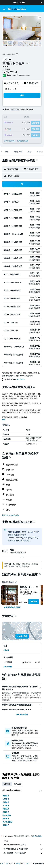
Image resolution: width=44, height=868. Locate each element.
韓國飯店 (6, 809)
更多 (4, 420)
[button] (41, 3)
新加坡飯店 (7, 815)
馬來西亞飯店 (8, 822)
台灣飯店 (6, 799)
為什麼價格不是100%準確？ (23, 853)
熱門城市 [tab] (17, 784)
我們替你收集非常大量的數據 (23, 849)
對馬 (27, 864)
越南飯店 (6, 819)
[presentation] (17, 54)
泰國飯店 (6, 825)
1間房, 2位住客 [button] (11, 89)
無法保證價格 (37, 836)
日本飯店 (6, 806)
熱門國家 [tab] (7, 784)
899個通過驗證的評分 (21, 75)
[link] (12, 607)
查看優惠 (34, 601)
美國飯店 (6, 812)
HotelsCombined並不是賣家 (23, 845)
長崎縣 (18, 864)
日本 (7, 864)
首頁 (1, 864)
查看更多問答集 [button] (22, 715)
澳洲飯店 (6, 796)
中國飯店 (6, 802)
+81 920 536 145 (10, 72)
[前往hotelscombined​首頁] (17, 9)
